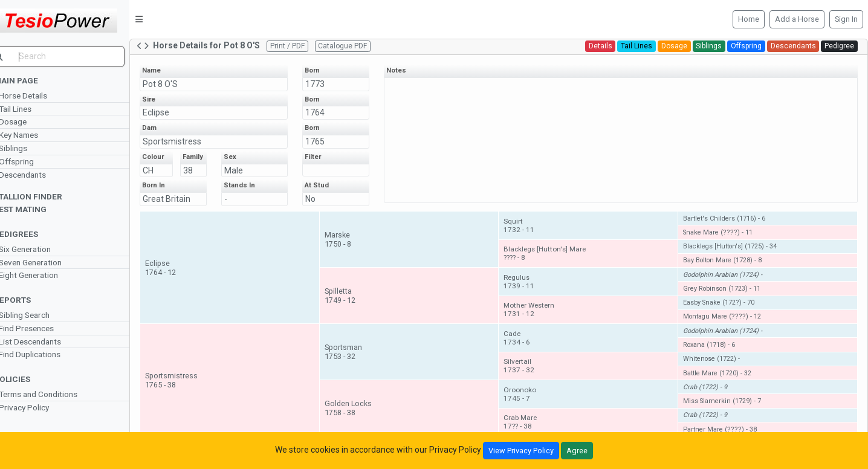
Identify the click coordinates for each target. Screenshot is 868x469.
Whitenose (716, 367)
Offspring (32, 161)
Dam (165, 128)
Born (325, 70)
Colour (169, 157)
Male (248, 170)
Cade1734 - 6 (525, 346)
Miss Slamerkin (726, 409)
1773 (328, 84)
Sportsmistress (188, 141)
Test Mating (36, 209)
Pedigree (839, 46)
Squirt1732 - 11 (527, 233)
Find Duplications (45, 354)
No (323, 207)
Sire (164, 99)
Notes (406, 70)
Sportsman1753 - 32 (355, 360)
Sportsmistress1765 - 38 (187, 387)
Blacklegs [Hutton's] (734, 254)
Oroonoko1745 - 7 (528, 402)
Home (749, 19)
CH (164, 170)
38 (203, 178)
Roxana (713, 353)
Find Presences (42, 328)
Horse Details (39, 95)
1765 (328, 141)
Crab (709, 395)
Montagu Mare (726, 324)
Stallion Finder (44, 196)
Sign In (846, 19)
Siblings (29, 148)
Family (206, 161)
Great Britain (182, 207)
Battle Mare (721, 380)
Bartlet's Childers (728, 226)
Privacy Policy (40, 407)
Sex (244, 157)
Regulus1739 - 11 (527, 289)
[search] (73, 57)
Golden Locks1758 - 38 (360, 416)
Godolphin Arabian (727, 282)
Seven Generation (46, 262)
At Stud (329, 193)
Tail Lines (31, 109)
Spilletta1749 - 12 (351, 303)
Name (167, 70)
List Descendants (46, 341)
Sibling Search (40, 315)
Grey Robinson (726, 296)
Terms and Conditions (54, 394)
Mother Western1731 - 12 (537, 317)
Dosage (28, 121)
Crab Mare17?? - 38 (529, 430)
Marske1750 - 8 (349, 247)
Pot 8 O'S (176, 84)
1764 (328, 112)
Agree (577, 451)
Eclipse (172, 112)
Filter (325, 157)
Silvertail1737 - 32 (527, 374)
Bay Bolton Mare (727, 268)
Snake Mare (722, 240)
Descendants (38, 175)
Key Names (34, 135)
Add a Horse (797, 19)
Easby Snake (723, 310)
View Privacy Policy (521, 451)
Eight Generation (44, 275)
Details (601, 46)
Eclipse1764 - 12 (176, 275)
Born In (169, 193)
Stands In (253, 193)
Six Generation (40, 249)
